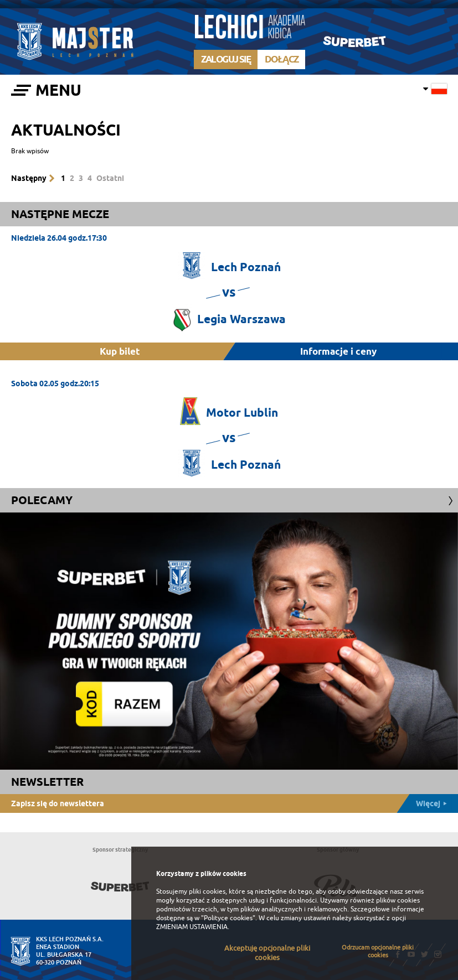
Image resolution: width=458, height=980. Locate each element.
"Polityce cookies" (228, 918)
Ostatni (110, 178)
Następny (29, 178)
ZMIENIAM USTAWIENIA (192, 927)
